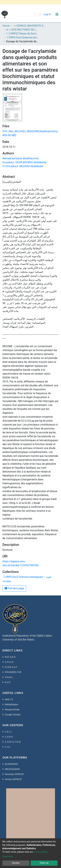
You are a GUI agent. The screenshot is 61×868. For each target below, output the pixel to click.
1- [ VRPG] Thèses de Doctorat (22, 34)
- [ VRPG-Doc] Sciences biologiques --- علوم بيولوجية (22, 37)
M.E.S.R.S (10, 657)
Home (6, 26)
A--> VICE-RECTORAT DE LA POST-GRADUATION (22, 30)
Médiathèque (11, 704)
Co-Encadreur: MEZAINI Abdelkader (23, 166)
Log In (47, 14)
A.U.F (8, 682)
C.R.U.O (9, 662)
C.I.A (7, 747)
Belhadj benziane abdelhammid (20, 158)
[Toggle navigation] (57, 14)
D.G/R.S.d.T (11, 667)
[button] (40, 14)
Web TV (9, 699)
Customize (8, 856)
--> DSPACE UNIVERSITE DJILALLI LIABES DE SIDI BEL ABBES (29, 26)
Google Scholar (13, 715)
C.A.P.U (9, 737)
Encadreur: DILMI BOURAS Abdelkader (24, 162)
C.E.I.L (8, 732)
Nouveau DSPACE (14, 774)
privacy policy (40, 852)
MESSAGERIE (12, 769)
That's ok (44, 863)
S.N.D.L (9, 677)
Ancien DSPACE (13, 779)
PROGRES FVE (13, 672)
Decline (16, 863)
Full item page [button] (14, 588)
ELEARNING (11, 764)
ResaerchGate (12, 710)
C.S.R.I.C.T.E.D (13, 742)
